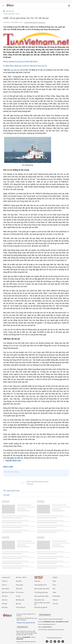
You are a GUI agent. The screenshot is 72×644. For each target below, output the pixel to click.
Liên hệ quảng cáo (45, 615)
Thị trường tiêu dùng (41, 592)
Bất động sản (20, 600)
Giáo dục (5, 600)
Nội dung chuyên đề (41, 607)
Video (54, 592)
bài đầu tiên (16, 70)
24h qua (55, 604)
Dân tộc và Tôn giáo (8, 592)
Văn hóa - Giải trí (21, 577)
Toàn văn (37, 581)
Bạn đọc (18, 604)
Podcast (55, 600)
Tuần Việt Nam (10, 11)
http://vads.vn (47, 627)
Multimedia (56, 596)
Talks (54, 581)
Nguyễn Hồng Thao (13, 460)
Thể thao (5, 596)
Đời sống (5, 607)
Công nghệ (19, 585)
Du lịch (18, 596)
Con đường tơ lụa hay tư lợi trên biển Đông (21, 61)
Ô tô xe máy (20, 592)
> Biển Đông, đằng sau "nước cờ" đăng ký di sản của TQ (26, 66)
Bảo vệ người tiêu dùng (42, 589)
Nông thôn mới (39, 600)
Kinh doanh (6, 589)
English (55, 577)
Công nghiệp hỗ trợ (40, 585)
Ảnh (54, 589)
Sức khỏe (19, 581)
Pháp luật (19, 589)
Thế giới (4, 604)
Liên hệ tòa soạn (22, 627)
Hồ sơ (54, 585)
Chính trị (5, 581)
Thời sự (4, 585)
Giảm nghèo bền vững (41, 596)
